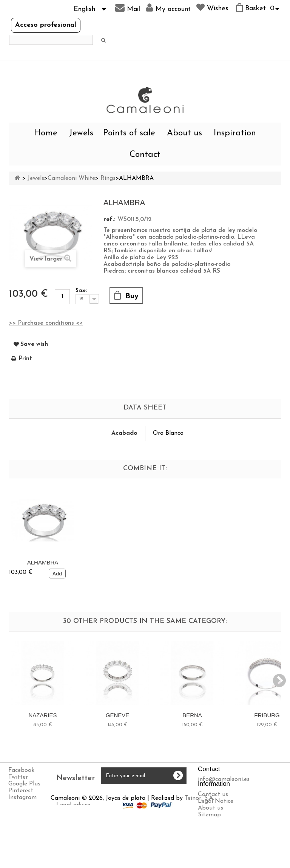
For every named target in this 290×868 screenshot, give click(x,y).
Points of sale (129, 133)
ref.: (110, 219)
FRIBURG (267, 715)
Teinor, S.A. (158, 834)
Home (46, 133)
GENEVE (118, 715)
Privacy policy (28, 854)
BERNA (192, 715)
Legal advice (26, 841)
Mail (128, 8)
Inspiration (235, 133)
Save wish (34, 344)
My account (168, 8)
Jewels (81, 133)
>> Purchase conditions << (46, 323)
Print (25, 359)
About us (184, 133)
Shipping (21, 848)
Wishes (212, 8)
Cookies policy (29, 861)
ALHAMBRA (43, 562)
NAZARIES (42, 715)
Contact (145, 155)
